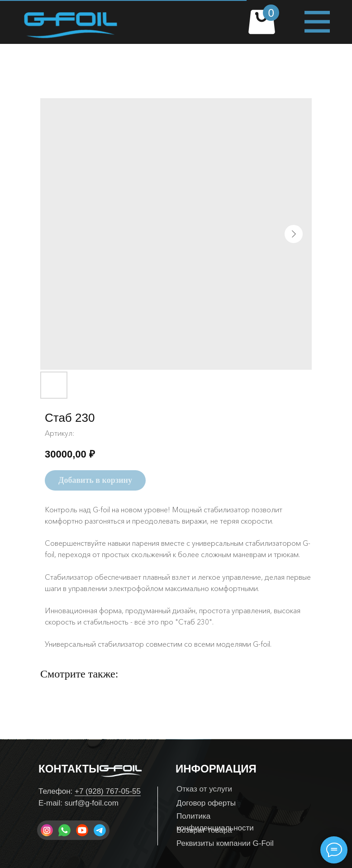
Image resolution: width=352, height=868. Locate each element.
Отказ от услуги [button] (204, 789)
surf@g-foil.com (92, 803)
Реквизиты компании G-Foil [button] (225, 843)
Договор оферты (206, 803)
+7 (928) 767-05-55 (108, 791)
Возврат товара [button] (204, 830)
